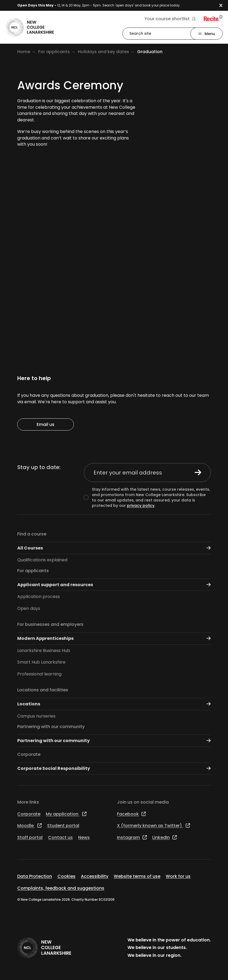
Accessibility (95, 876)
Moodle (30, 826)
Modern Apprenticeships (114, 638)
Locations (114, 704)
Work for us (178, 876)
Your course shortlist (170, 19)
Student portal (63, 826)
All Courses (114, 548)
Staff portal (30, 837)
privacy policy (141, 506)
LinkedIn (165, 837)
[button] (224, 6)
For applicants (54, 52)
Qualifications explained (42, 560)
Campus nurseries (36, 716)
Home (24, 52)
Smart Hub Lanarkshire (41, 662)
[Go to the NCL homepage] (30, 27)
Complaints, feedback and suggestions (61, 888)
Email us (46, 424)
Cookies (66, 876)
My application (66, 814)
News (84, 837)
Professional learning (39, 674)
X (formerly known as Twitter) (153, 826)
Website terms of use (137, 876)
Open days (29, 608)
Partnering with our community (51, 727)
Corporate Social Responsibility (114, 768)
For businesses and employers (50, 624)
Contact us (60, 837)
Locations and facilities (43, 690)
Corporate (29, 754)
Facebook (131, 814)
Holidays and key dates (103, 52)
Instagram (132, 837)
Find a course (32, 534)
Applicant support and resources (114, 585)
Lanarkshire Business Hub (44, 651)
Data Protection (35, 876)
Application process (39, 597)
